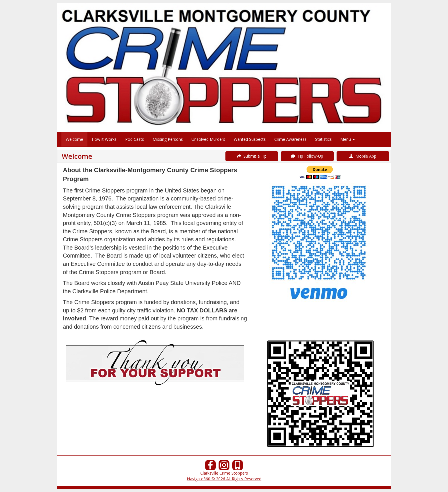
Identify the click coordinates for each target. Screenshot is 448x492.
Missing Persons (168, 139)
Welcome (74, 139)
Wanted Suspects (250, 139)
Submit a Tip (252, 156)
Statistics (323, 139)
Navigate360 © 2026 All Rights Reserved (224, 479)
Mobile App (363, 156)
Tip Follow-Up (307, 156)
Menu (348, 139)
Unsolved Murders (208, 139)
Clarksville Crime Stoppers (224, 473)
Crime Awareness (290, 139)
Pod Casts (135, 139)
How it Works (104, 139)
